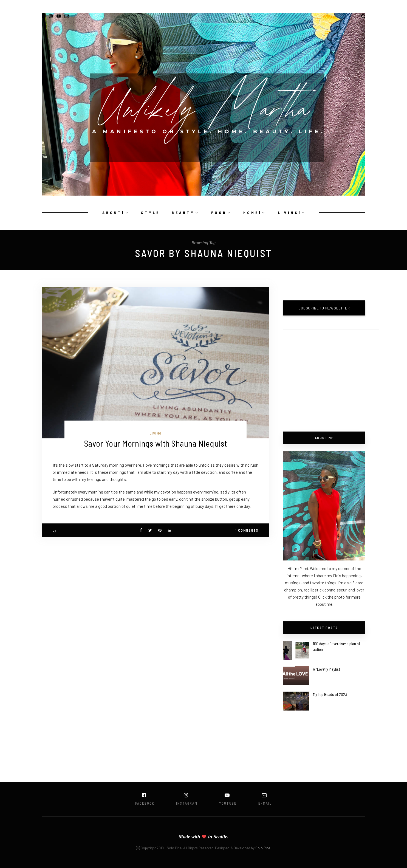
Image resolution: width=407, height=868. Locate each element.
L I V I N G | (289, 212)
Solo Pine (263, 848)
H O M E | (252, 212)
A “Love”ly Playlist (327, 669)
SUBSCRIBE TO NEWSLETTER (324, 308)
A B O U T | (113, 212)
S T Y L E (150, 212)
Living (156, 433)
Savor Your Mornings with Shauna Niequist (156, 443)
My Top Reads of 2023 (330, 694)
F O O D (218, 212)
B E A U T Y (183, 212)
